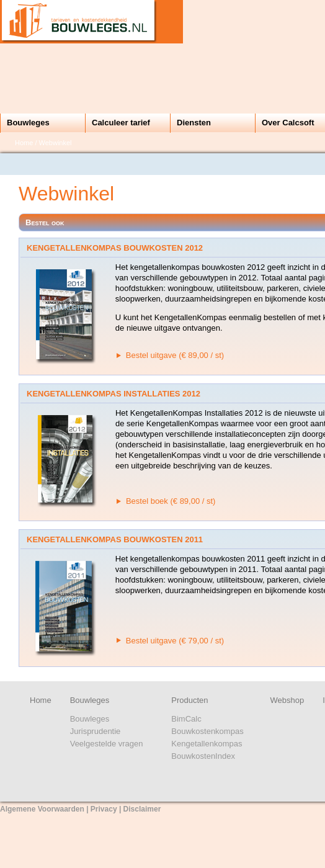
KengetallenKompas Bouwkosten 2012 (115, 248)
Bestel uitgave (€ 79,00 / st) (175, 641)
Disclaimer (142, 809)
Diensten (194, 123)
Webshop (287, 700)
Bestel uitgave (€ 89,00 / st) (175, 355)
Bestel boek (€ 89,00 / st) (171, 501)
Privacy (104, 809)
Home (24, 143)
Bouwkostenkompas (207, 731)
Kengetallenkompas (207, 744)
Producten (189, 700)
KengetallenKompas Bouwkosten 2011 (115, 539)
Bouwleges (28, 123)
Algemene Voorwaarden (42, 809)
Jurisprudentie (96, 731)
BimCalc (186, 719)
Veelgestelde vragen (107, 744)
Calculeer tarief (121, 123)
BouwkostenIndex (203, 756)
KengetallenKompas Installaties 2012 (114, 394)
